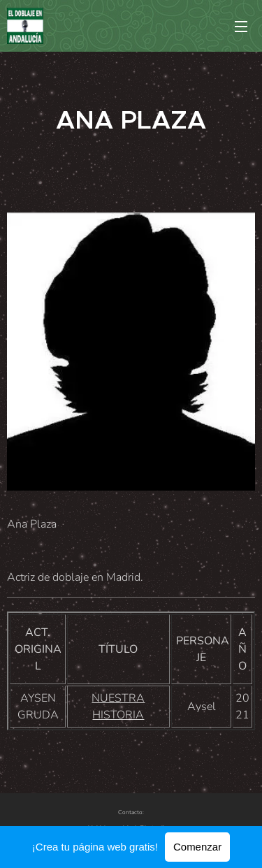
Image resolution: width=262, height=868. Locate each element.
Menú (241, 27)
